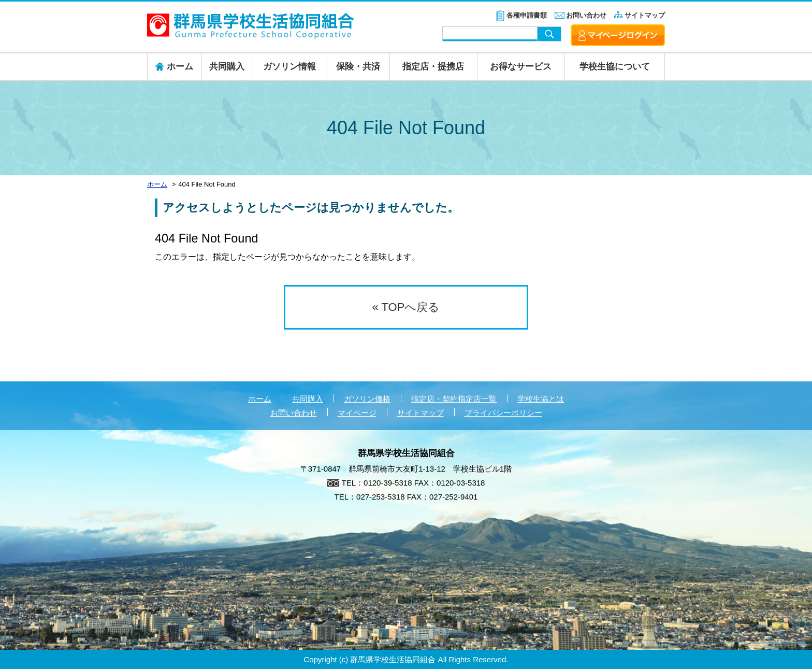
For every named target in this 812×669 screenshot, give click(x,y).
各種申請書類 (527, 15)
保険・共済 (358, 67)
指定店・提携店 (433, 67)
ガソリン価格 (367, 399)
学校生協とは (541, 399)
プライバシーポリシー (503, 413)
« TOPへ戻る (406, 307)
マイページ (357, 413)
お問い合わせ (586, 15)
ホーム (260, 399)
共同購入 (227, 67)
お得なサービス (521, 67)
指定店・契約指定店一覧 (454, 399)
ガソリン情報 (289, 67)
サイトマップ (645, 15)
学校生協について (615, 67)
